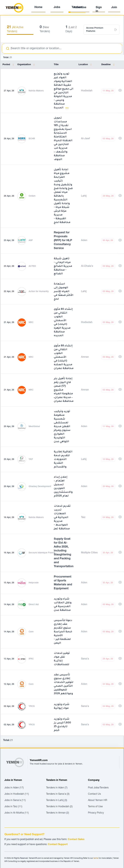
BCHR (32, 139)
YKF (31, 459)
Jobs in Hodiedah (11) (17, 794)
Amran (85, 357)
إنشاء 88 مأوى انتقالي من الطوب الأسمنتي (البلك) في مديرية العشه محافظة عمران (64, 357)
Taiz (83, 518)
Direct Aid (34, 605)
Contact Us (94, 794)
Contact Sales (76, 840)
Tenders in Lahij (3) (57, 800)
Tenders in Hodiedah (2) (59, 807)
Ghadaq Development (40, 487)
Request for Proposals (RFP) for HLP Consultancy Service (63, 241)
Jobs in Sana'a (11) (15, 800)
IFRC (31, 659)
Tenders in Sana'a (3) (58, 794)
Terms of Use (95, 807)
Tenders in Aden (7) (57, 788)
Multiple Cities (89, 553)
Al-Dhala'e (87, 266)
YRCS (32, 706)
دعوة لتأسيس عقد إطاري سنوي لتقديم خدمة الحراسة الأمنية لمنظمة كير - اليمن (63, 632)
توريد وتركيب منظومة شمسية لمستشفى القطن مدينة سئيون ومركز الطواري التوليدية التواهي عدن (62, 427)
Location (86, 65)
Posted (9, 65)
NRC (31, 323)
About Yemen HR (98, 800)
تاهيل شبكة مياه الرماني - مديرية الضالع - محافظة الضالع (63, 266)
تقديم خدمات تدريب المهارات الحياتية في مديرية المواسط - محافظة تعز (62, 518)
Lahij (84, 196)
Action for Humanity (39, 292)
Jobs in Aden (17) (14, 788)
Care (31, 632)
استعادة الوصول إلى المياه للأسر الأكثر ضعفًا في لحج (64, 292)
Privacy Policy (96, 813)
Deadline (108, 65)
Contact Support (58, 845)
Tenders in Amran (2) (58, 813)
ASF (31, 241)
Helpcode (34, 583)
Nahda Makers (36, 91)
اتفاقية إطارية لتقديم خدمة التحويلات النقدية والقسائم (63, 459)
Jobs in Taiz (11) (13, 807)
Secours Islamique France (42, 553)
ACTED (32, 266)
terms (96, 858)
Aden (84, 241)
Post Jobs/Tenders (98, 788)
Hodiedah (87, 91)
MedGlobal (34, 427)
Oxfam (32, 196)
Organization (27, 65)
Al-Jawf (85, 139)
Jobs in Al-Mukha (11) (17, 813)
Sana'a (85, 659)
